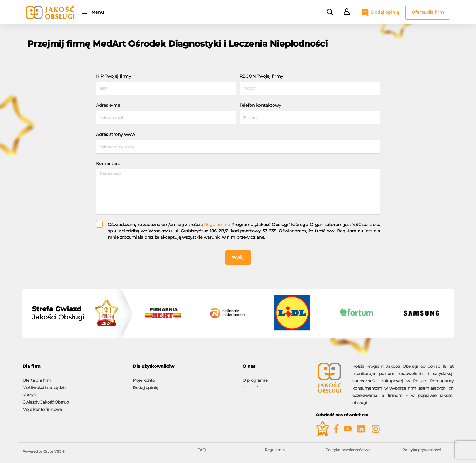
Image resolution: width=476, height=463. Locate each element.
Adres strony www (116, 134)
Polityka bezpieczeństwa (348, 450)
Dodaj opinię (385, 12)
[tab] (73, 366)
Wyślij (238, 257)
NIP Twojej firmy (114, 76)
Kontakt (250, 384)
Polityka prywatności (422, 450)
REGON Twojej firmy (261, 76)
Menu (98, 12)
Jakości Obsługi (58, 313)
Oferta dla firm (428, 12)
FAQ (201, 450)
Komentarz (108, 164)
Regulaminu (217, 225)
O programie (255, 377)
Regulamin (275, 450)
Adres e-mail (109, 105)
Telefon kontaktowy (260, 105)
